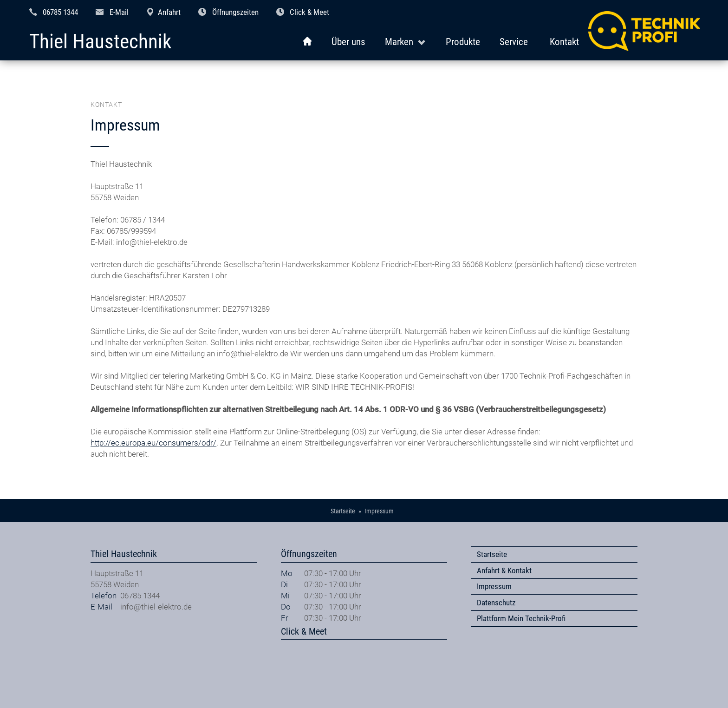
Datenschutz (496, 603)
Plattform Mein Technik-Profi (521, 618)
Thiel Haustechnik (100, 42)
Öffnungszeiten (235, 12)
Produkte (463, 42)
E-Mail (119, 12)
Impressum (494, 586)
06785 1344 (60, 12)
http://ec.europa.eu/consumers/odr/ (153, 443)
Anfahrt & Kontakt (504, 570)
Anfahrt (169, 12)
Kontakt (564, 42)
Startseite (492, 554)
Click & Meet (309, 12)
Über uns (348, 42)
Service (514, 42)
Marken (399, 42)
